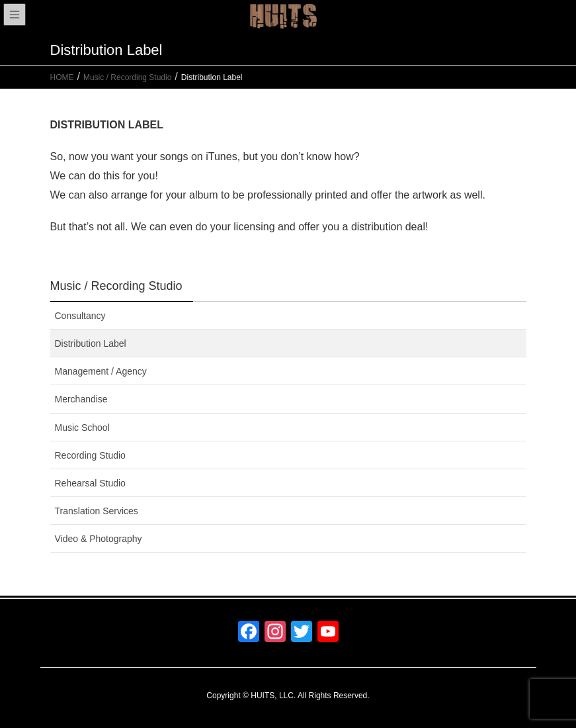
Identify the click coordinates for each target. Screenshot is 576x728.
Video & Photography (99, 539)
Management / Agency (101, 371)
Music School (82, 428)
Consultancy (80, 316)
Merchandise (81, 399)
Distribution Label (91, 343)
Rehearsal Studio (90, 483)
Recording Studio (90, 455)
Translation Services (97, 511)
